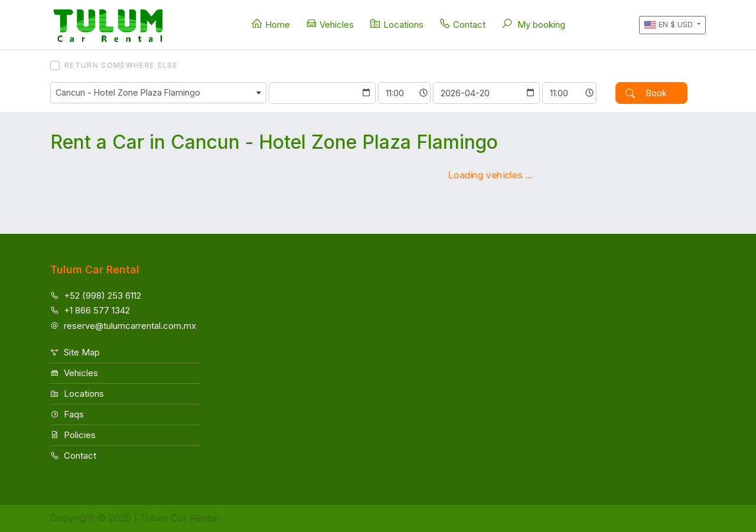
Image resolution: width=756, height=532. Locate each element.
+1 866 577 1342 (90, 310)
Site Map (75, 352)
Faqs (67, 414)
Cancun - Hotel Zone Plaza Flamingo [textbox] (128, 92)
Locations (396, 24)
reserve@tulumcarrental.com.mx (123, 326)
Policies (73, 435)
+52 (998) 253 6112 (96, 296)
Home (271, 24)
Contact (462, 24)
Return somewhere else (121, 65)
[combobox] (158, 93)
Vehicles (330, 24)
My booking (533, 24)
